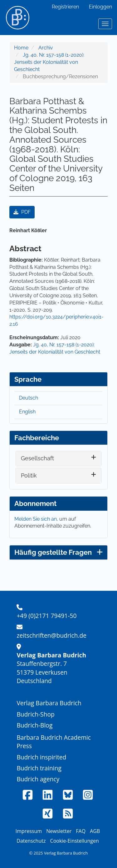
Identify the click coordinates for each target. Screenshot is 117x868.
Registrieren (65, 7)
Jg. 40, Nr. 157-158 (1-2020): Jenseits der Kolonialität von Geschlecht (49, 62)
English (27, 412)
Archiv (46, 48)
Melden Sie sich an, (37, 519)
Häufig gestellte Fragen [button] (58, 552)
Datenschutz (31, 841)
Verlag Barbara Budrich (49, 703)
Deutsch (29, 398)
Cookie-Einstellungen (75, 841)
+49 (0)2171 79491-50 (46, 616)
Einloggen (100, 7)
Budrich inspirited (41, 757)
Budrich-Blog (34, 725)
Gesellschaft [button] (37, 458)
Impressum (29, 831)
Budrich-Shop (35, 714)
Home (21, 48)
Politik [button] (29, 475)
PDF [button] (22, 212)
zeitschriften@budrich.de (51, 635)
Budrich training (39, 768)
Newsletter (59, 831)
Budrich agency (38, 779)
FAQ (81, 831)
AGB (95, 831)
